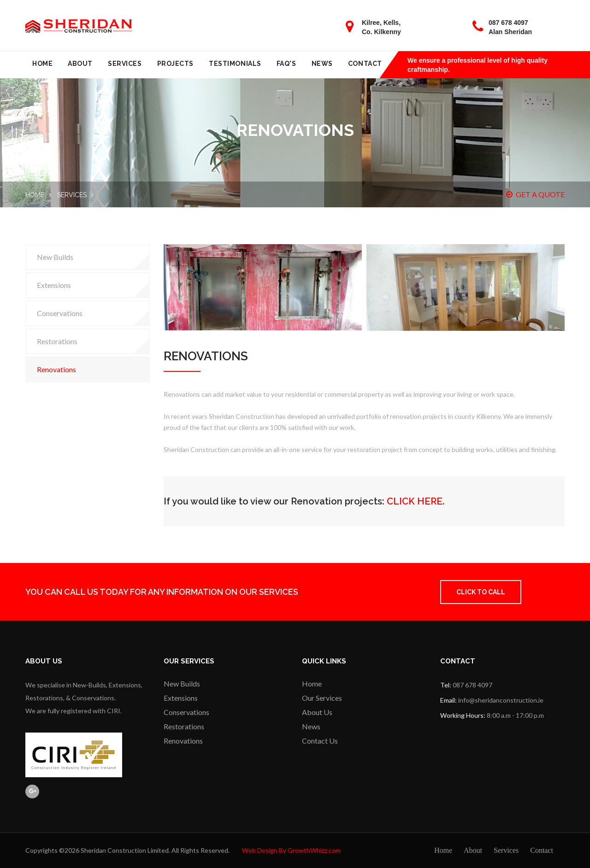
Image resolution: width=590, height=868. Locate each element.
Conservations (60, 313)
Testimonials (235, 64)
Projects (175, 64)
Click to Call (481, 592)
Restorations (57, 341)
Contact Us (320, 741)
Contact (365, 64)
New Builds (55, 257)
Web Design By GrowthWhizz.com (291, 850)
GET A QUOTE (535, 194)
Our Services (322, 698)
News (322, 64)
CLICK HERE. (416, 501)
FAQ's (286, 64)
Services (125, 64)
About (80, 64)
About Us (317, 712)
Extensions (54, 285)
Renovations (56, 369)
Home (42, 64)
